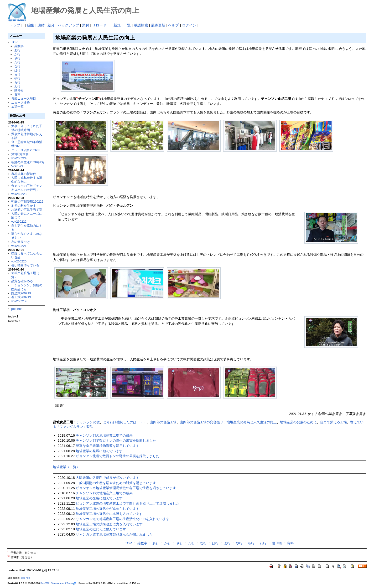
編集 (31, 25)
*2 (99, 98)
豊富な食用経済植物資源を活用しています (108, 446)
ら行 (17, 82)
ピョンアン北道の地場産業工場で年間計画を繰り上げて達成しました (128, 503)
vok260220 (19, 261)
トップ (15, 25)
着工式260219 (21, 297)
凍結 (41, 25)
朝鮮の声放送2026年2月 (28, 162)
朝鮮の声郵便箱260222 (27, 202)
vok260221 (19, 246)
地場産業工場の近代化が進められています (108, 509)
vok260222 (19, 222)
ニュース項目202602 (26, 150)
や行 (17, 78)
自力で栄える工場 (333, 422)
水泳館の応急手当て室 (27, 210)
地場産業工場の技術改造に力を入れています (109, 524)
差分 (51, 25)
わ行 (17, 86)
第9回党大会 (20, 154)
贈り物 (19, 90)
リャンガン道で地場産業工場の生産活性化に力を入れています (123, 519)
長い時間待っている (25, 265)
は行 (17, 70)
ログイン (189, 25)
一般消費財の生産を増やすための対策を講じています (116, 483)
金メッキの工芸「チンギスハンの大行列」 (27, 188)
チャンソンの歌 (88, 422)
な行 (17, 66)
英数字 (19, 46)
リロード (99, 25)
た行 (17, 62)
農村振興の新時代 (24, 174)
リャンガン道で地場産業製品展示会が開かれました (114, 534)
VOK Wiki (18, 166)
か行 (17, 54)
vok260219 (19, 301)
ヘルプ (174, 25)
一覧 (127, 25)
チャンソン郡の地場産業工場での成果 (104, 435)
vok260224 (19, 158)
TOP (14, 42)
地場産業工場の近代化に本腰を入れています (109, 514)
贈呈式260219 (21, 293)
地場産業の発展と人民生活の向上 (252, 422)
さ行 (17, 58)
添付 (86, 25)
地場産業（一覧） (66, 467)
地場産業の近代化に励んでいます (101, 529)
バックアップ (68, 25)
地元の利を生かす (24, 206)
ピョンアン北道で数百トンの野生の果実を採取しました (118, 456)
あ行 (17, 50)
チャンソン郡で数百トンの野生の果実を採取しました (116, 440)
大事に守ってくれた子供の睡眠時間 (27, 128)
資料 (17, 95)
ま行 (17, 74)
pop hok (17, 309)
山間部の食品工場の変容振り (202, 422)
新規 (117, 25)
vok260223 (19, 194)
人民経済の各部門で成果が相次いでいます (108, 478)
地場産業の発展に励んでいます (99, 451)
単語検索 (141, 25)
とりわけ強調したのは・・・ (125, 422)
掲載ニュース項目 (24, 99)
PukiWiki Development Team (58, 583)
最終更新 (158, 25)
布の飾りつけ (21, 242)
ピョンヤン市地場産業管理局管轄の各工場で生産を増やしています (126, 488)
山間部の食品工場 (163, 422)
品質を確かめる (22, 281)
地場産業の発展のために (298, 422)
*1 (77, 98)
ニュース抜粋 (21, 103)
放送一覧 (17, 107)
